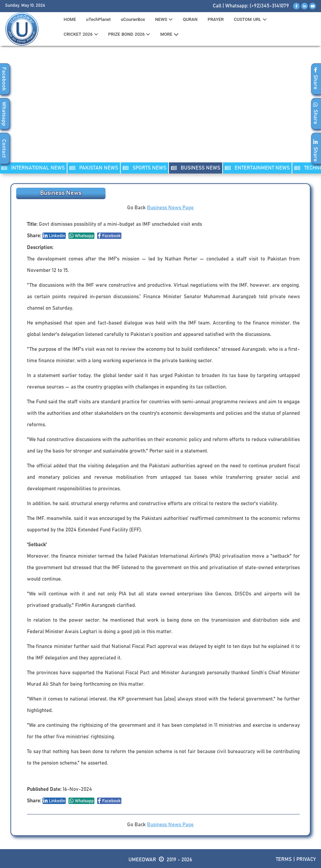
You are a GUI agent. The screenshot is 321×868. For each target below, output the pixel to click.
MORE (169, 34)
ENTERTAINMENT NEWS (257, 168)
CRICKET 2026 (81, 34)
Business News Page (170, 208)
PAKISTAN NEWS (94, 168)
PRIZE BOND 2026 (129, 34)
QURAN (190, 19)
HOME (70, 19)
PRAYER (216, 19)
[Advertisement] (160, 108)
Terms (284, 859)
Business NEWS (196, 168)
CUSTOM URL (250, 19)
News (164, 19)
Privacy (306, 859)
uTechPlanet (99, 19)
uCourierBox (133, 19)
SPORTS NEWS (144, 168)
